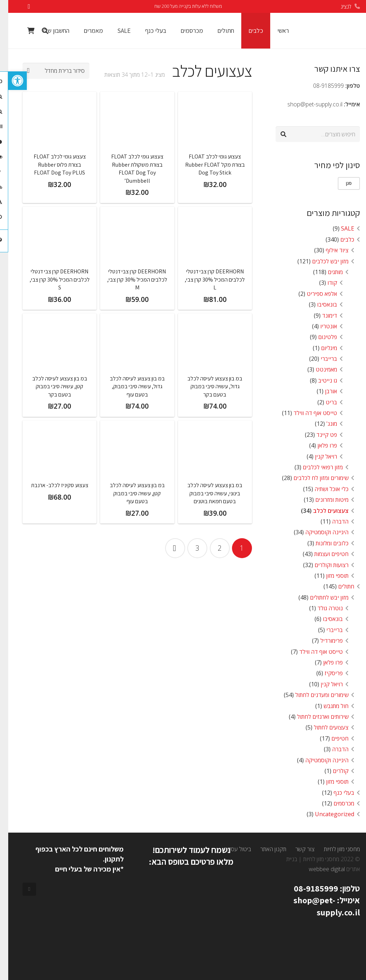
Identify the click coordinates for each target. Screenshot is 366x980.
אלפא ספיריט (314, 294)
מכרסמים (336, 803)
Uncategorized (326, 814)
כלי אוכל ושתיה (323, 489)
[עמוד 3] (189, 548)
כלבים (339, 239)
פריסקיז (325, 673)
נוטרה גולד (322, 608)
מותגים (327, 272)
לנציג (338, 6)
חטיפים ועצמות (323, 554)
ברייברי (321, 359)
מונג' (323, 424)
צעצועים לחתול (323, 727)
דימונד (321, 315)
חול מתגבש (328, 706)
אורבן (323, 391)
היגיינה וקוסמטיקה (319, 532)
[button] (9, 81)
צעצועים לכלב (323, 511)
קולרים (332, 771)
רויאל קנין (318, 456)
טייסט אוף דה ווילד (307, 413)
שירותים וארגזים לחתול (315, 717)
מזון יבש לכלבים (322, 261)
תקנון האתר (265, 849)
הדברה (332, 521)
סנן (341, 183)
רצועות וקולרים (323, 565)
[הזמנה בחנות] (48, 71)
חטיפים (332, 738)
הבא (167, 548)
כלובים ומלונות (324, 543)
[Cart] (23, 31)
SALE (339, 228)
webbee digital (319, 869)
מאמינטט (318, 369)
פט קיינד (318, 435)
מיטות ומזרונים (324, 500)
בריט (323, 402)
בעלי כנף (336, 793)
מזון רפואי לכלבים (315, 467)
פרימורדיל (323, 641)
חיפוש (344, 134)
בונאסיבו (319, 304)
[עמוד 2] (212, 548)
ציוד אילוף (329, 250)
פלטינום (319, 337)
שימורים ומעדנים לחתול (314, 695)
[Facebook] (21, 889)
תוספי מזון (329, 576)
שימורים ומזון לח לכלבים (313, 478)
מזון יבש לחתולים (321, 597)
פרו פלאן (319, 445)
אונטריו (320, 326)
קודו (324, 283)
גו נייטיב (319, 380)
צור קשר (297, 849)
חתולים (338, 586)
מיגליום (321, 348)
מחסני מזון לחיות (334, 849)
